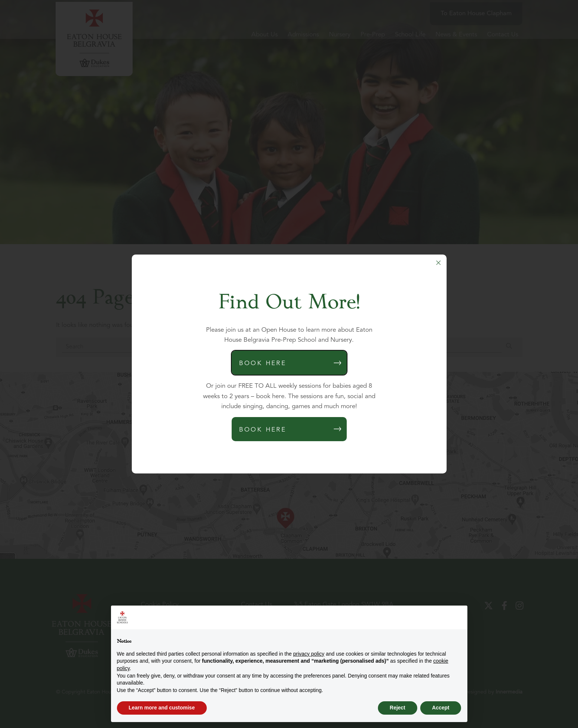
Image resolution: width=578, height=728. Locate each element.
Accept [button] (441, 708)
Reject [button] (398, 708)
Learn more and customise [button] (162, 708)
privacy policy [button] (309, 654)
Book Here (263, 363)
